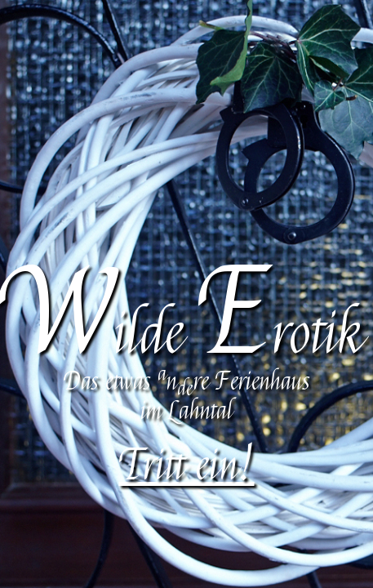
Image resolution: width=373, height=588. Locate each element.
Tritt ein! (187, 466)
